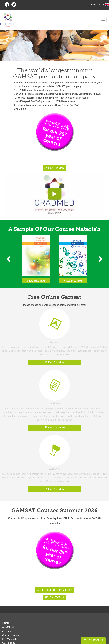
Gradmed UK (9, 631)
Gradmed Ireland (11, 635)
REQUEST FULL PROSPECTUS (54, 590)
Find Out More (55, 168)
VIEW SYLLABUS (36, 281)
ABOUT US (8, 627)
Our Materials (10, 639)
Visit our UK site (97, 5)
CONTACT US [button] (93, 640)
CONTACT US (54, 597)
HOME (6, 623)
